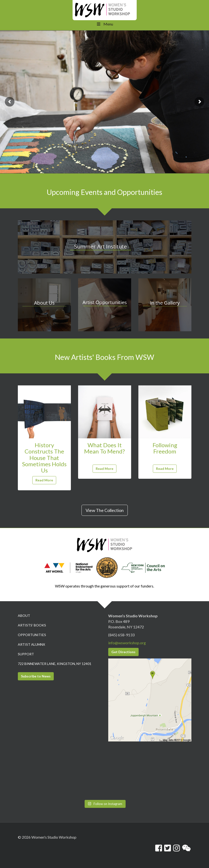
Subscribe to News (36, 676)
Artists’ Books (32, 625)
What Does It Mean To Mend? (104, 448)
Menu (104, 24)
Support (26, 654)
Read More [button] (44, 480)
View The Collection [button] (105, 510)
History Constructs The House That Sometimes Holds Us (44, 458)
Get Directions (123, 652)
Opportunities (32, 635)
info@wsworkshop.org (127, 643)
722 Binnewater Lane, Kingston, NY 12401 (55, 664)
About (24, 616)
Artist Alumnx (31, 644)
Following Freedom (165, 448)
